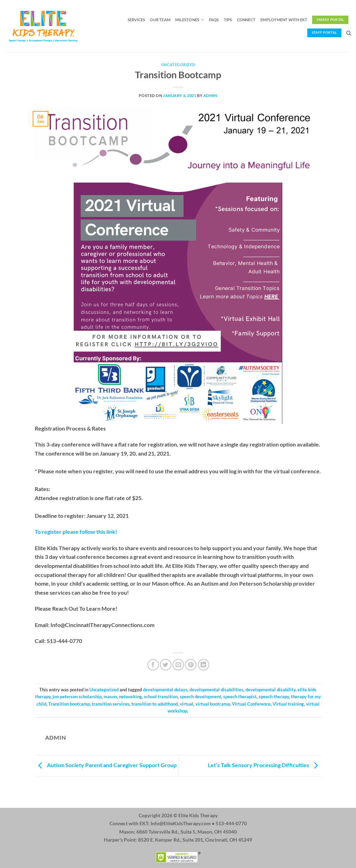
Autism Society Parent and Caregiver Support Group (106, 765)
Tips (228, 20)
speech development (200, 697)
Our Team (160, 20)
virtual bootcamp (213, 704)
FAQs (214, 20)
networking (130, 697)
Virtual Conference (251, 704)
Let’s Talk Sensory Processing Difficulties (265, 765)
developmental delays (165, 690)
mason (110, 697)
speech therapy (274, 697)
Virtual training (288, 704)
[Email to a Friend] (178, 665)
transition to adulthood (155, 704)
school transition (161, 697)
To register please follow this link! (76, 532)
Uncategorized (178, 65)
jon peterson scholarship (77, 697)
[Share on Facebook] (153, 665)
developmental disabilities (216, 690)
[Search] (349, 33)
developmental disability (270, 690)
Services (136, 20)
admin (210, 95)
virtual (187, 704)
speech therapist (240, 697)
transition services (111, 704)
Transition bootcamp (69, 704)
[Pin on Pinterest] (191, 665)
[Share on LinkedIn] (204, 665)
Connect (246, 20)
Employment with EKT (284, 20)
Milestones (190, 20)
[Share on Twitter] (166, 665)
